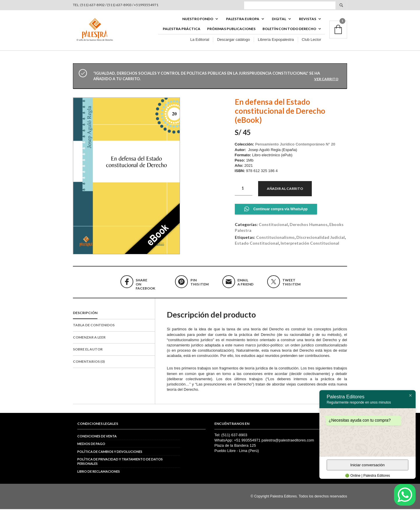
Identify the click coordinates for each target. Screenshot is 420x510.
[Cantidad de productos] (244, 189)
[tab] (114, 314)
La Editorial (200, 40)
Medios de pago (91, 445)
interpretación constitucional (310, 244)
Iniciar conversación (367, 465)
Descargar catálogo (233, 40)
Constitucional (273, 225)
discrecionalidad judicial (321, 238)
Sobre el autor (88, 350)
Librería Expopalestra (276, 40)
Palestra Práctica (182, 30)
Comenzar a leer (89, 338)
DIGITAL (279, 19)
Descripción (85, 314)
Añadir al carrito (285, 189)
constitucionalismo (275, 238)
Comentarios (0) (89, 363)
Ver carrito (326, 80)
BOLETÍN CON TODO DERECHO (289, 30)
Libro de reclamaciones (99, 472)
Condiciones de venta (97, 437)
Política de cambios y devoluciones (110, 452)
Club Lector (311, 40)
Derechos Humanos (309, 225)
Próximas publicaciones (231, 30)
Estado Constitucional (257, 244)
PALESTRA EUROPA (243, 19)
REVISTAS (308, 19)
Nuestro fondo (198, 19)
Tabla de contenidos (94, 326)
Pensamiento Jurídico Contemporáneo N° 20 (295, 145)
